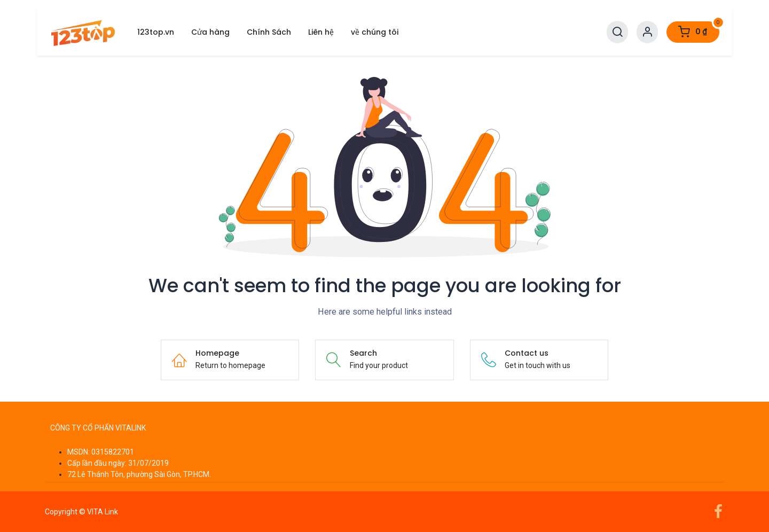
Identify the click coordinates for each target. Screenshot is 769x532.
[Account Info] (647, 32)
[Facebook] (718, 512)
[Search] (617, 32)
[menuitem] (156, 32)
